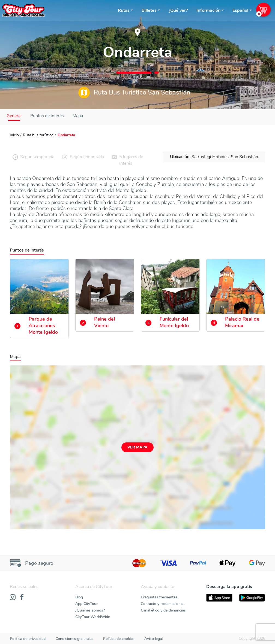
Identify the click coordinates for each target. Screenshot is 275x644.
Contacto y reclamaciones (163, 604)
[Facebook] (22, 598)
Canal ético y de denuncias (163, 610)
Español (240, 10)
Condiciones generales (74, 639)
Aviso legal (153, 639)
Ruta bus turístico (38, 135)
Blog (79, 597)
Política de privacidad (28, 639)
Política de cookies (119, 639)
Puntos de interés (47, 116)
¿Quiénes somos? (90, 610)
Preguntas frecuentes (159, 597)
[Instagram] (13, 598)
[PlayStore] (252, 598)
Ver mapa (137, 447)
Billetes (149, 10)
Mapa (78, 116)
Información (208, 10)
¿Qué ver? (178, 10)
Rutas (124, 10)
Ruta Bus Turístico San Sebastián (134, 93)
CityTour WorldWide (93, 617)
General (14, 116)
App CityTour (86, 604)
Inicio (14, 135)
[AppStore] (219, 598)
